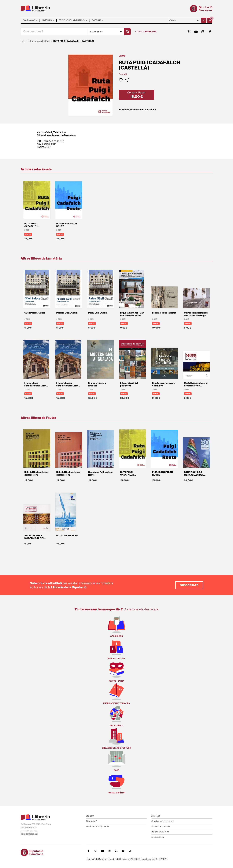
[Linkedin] (116, 851)
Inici (23, 41)
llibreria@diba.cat (29, 834)
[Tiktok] (130, 851)
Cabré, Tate (52, 132)
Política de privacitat (161, 826)
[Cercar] (127, 32)
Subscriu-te (189, 585)
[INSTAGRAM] (203, 32)
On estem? (91, 821)
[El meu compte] (204, 20)
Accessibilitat (158, 837)
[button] (210, 20)
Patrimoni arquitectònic (131, 110)
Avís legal (156, 816)
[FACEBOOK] (210, 32)
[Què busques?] (54, 32)
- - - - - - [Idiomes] (184, 20)
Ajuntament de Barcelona (61, 135)
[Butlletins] (123, 851)
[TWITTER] (189, 32)
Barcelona (150, 110)
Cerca (146, 32)
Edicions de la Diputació (97, 826)
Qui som (90, 816)
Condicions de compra (162, 821)
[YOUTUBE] (196, 32)
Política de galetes (160, 832)
